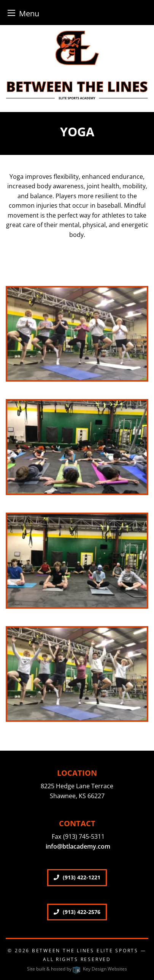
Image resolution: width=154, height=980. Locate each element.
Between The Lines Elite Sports (85, 951)
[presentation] (77, 336)
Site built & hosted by (77, 969)
